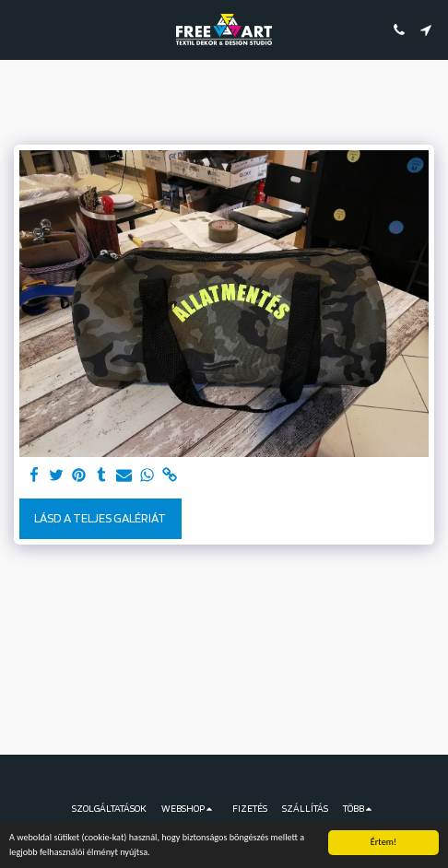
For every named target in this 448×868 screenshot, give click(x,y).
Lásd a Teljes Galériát (100, 518)
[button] (20, 29)
